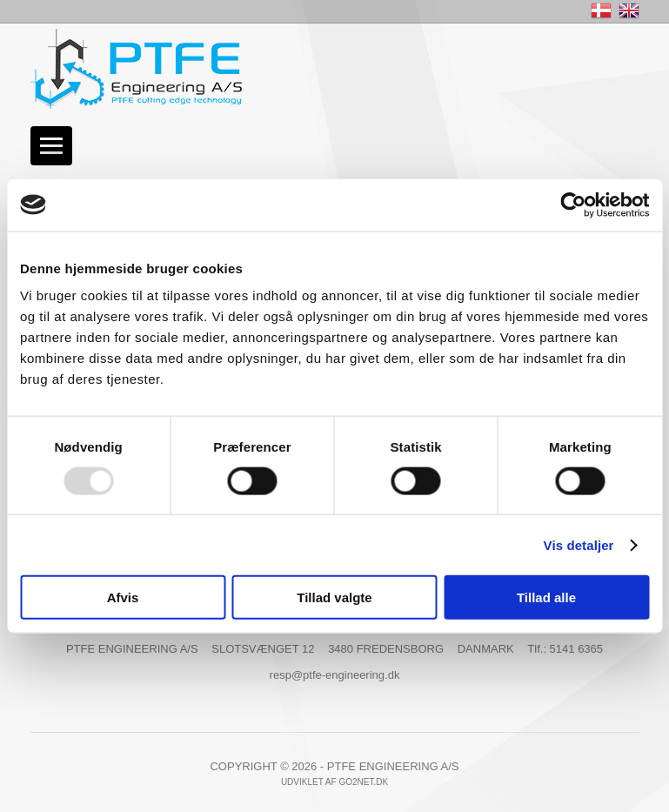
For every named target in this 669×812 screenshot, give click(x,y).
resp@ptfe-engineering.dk (335, 675)
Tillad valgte (334, 597)
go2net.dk (363, 782)
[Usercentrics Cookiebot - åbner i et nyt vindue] (573, 205)
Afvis (123, 597)
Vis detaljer (579, 544)
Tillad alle (546, 597)
